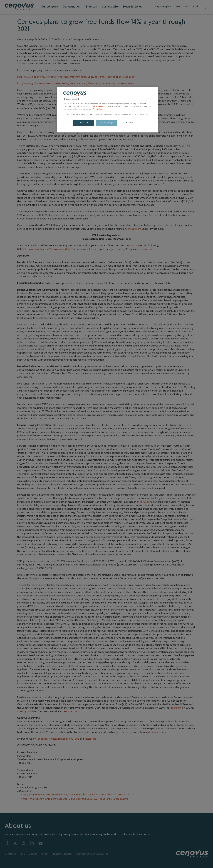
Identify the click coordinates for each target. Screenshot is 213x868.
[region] (108, 110)
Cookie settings (107, 123)
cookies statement (99, 106)
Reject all (130, 123)
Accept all (84, 123)
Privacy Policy (98, 109)
